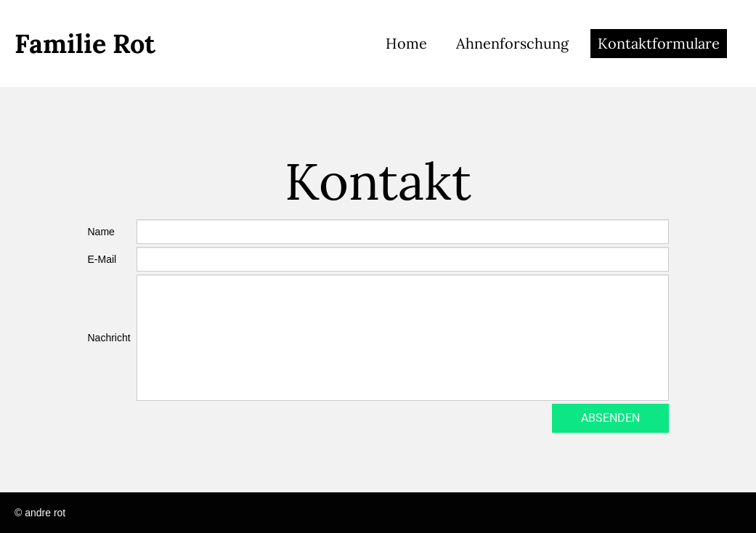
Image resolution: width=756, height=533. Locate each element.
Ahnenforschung (512, 43)
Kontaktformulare (659, 43)
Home (406, 43)
